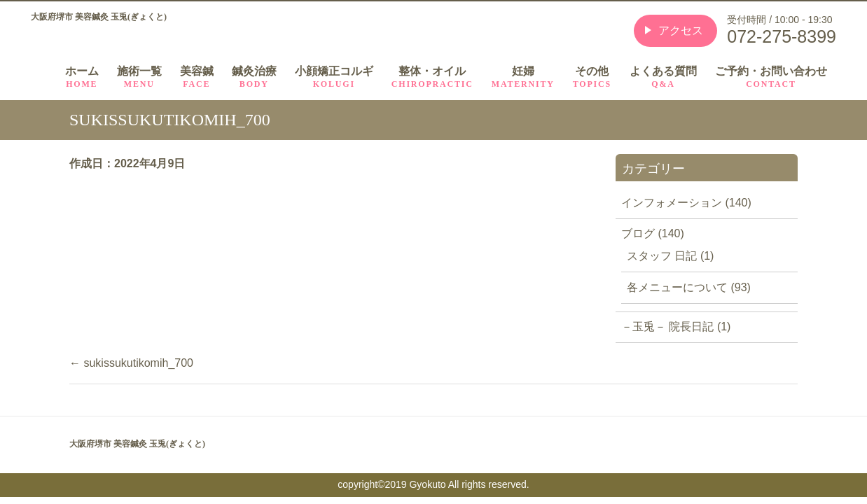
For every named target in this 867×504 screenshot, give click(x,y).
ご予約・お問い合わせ (771, 77)
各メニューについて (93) (689, 287)
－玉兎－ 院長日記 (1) (676, 327)
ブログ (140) (653, 233)
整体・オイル (432, 77)
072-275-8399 (782, 36)
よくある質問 (663, 77)
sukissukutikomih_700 (131, 363)
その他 (592, 77)
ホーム (82, 77)
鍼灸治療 (254, 77)
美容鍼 (197, 77)
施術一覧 (139, 77)
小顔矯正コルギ (334, 77)
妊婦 (523, 77)
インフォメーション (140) (686, 203)
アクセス (681, 30)
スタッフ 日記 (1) (670, 256)
